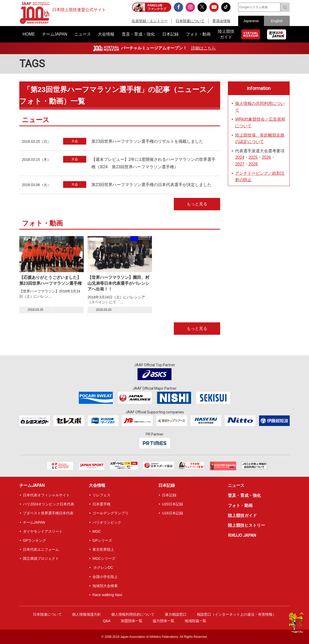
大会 (75, 141)
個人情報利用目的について (133, 614)
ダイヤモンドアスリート (43, 531)
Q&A (107, 621)
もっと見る (197, 204)
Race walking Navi (107, 595)
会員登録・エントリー (150, 21)
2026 (267, 157)
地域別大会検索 (105, 586)
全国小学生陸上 (105, 577)
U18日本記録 (173, 513)
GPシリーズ (102, 540)
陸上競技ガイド (242, 516)
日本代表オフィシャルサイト (46, 495)
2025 (253, 157)
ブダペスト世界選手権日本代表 (48, 513)
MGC (97, 531)
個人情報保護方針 (87, 614)
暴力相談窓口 (176, 614)
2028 (253, 164)
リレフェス (101, 495)
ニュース (236, 485)
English (277, 21)
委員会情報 (221, 21)
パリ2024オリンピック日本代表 (49, 504)
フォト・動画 (240, 505)
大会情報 (97, 485)
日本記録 (167, 485)
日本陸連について (190, 21)
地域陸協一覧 (195, 621)
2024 (240, 157)
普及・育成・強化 (244, 495)
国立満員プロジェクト (41, 558)
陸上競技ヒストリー (246, 525)
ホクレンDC (103, 567)
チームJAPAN (32, 485)
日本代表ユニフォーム (41, 549)
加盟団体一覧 (132, 621)
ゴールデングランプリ (110, 513)
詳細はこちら (203, 48)
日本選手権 (101, 504)
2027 (240, 164)
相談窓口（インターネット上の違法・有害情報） (236, 614)
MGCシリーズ (104, 558)
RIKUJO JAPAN (242, 535)
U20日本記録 (173, 504)
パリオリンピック (107, 522)
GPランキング (35, 540)
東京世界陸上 (103, 549)
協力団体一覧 (164, 621)
